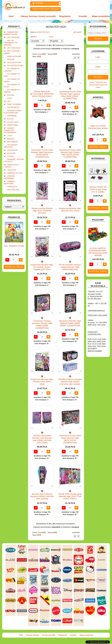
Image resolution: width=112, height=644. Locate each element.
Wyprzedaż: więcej (98, 208)
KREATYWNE (13, 125)
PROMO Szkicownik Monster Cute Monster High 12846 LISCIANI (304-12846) (42, 439)
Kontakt (83, 16)
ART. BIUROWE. (14, 37)
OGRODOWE (13, 150)
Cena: (51, 37)
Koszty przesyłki (47, 16)
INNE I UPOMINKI (14, 104)
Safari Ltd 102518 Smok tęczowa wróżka (98, 127)
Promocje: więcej (14, 267)
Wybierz (33, 37)
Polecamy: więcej (98, 271)
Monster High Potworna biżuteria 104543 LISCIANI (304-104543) (42, 496)
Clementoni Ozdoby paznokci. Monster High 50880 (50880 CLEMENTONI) (42, 324)
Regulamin (65, 16)
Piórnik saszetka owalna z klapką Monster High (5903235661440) (70, 267)
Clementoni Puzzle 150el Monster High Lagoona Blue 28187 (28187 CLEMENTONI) (70, 95)
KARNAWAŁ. (12, 116)
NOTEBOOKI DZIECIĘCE (11, 146)
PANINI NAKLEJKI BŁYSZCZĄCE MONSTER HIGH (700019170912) (42, 94)
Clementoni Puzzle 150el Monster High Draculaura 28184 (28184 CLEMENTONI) (42, 154)
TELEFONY (12, 170)
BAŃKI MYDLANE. (14, 56)
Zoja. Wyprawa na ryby (14, 246)
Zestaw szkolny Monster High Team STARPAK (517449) (42, 211)
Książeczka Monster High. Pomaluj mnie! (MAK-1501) (42, 382)
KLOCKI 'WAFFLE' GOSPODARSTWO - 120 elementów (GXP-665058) (98, 252)
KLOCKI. (11, 119)
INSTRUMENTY (13, 107)
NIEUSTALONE (13, 190)
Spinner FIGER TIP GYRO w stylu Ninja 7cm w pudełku (98, 189)
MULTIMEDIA (12, 142)
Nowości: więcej (98, 147)
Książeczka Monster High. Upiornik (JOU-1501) (70, 210)
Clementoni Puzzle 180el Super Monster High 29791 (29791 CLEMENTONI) (70, 439)
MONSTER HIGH (43, 32)
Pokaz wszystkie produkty (46, 9)
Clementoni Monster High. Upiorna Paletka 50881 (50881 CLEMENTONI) (70, 323)
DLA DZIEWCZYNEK (15, 65)
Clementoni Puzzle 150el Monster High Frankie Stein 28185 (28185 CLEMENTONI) (70, 154)
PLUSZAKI (11, 153)
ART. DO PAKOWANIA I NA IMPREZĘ (10, 43)
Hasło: (98, 67)
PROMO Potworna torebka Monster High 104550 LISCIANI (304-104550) (70, 382)
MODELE (11, 139)
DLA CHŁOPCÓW (14, 62)
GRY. (9, 101)
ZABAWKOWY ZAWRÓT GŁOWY (11, 33)
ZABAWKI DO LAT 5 (15, 173)
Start (11, 16)
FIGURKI (11, 95)
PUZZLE (11, 156)
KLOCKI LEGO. (13, 122)
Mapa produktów (101, 16)
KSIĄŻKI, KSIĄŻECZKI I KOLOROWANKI (10, 130)
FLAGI (10, 98)
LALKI (10, 136)
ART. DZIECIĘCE (14, 48)
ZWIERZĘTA (12, 187)
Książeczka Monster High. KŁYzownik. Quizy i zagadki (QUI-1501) (42, 267)
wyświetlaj (76, 54)
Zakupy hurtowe (29, 16)
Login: (98, 57)
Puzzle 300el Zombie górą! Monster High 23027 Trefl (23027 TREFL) (70, 496)
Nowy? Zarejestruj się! (98, 82)
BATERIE (11, 59)
